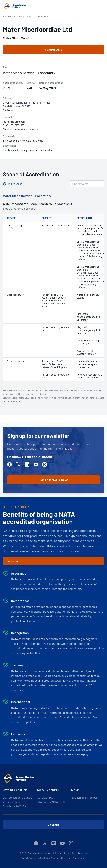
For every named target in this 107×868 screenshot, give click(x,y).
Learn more (14, 561)
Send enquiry (54, 49)
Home (6, 16)
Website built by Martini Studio (36, 858)
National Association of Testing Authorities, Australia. (58, 853)
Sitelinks (53, 825)
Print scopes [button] (15, 184)
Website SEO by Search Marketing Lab (68, 858)
